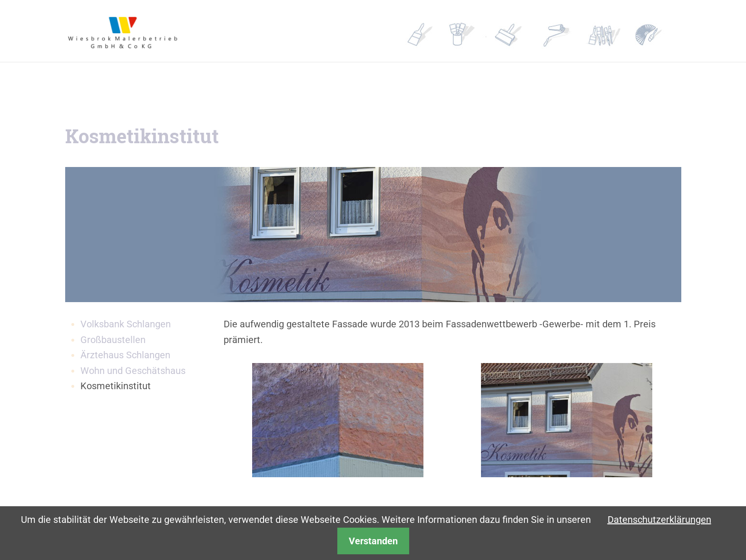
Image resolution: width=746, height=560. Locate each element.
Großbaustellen (113, 340)
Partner (565, 31)
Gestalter (658, 31)
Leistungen (471, 31)
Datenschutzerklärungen (659, 520)
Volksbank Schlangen (126, 324)
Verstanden (373, 541)
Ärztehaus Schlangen (125, 355)
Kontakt (611, 31)
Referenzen (518, 31)
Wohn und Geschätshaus (133, 371)
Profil (425, 31)
